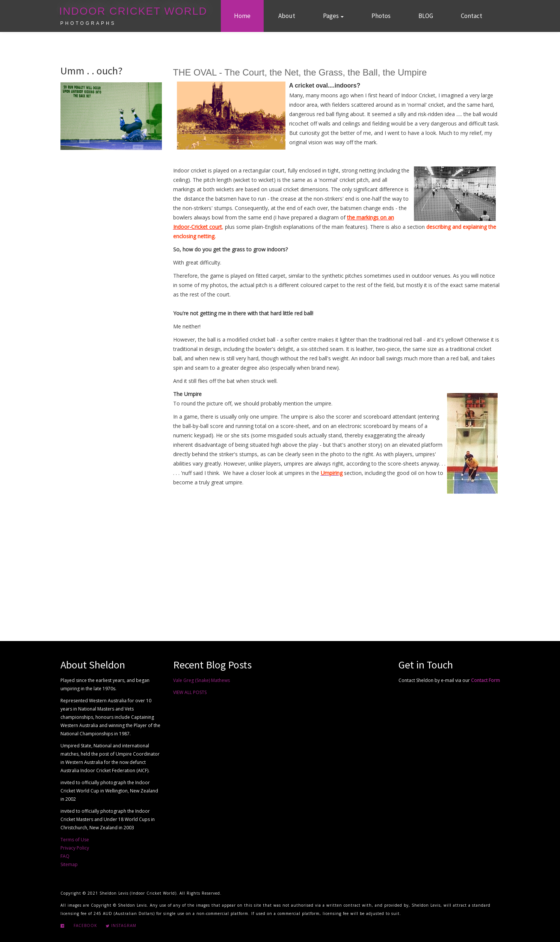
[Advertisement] (336, 560)
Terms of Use (75, 840)
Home (242, 16)
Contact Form (485, 680)
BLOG (426, 16)
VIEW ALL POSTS (190, 692)
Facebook (85, 925)
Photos (381, 16)
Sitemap (69, 864)
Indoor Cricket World (133, 11)
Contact (472, 16)
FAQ (65, 856)
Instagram (121, 925)
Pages (333, 16)
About (287, 16)
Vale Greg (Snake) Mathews (202, 680)
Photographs (88, 23)
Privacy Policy (75, 848)
